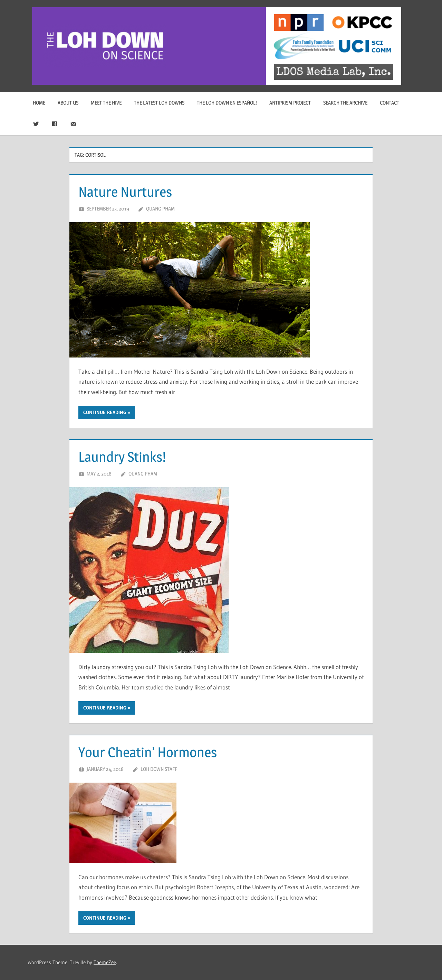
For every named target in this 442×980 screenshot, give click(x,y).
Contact (390, 103)
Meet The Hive (106, 103)
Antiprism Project (290, 103)
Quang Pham (160, 209)
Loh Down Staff (159, 769)
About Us (68, 103)
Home (39, 103)
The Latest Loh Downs (159, 103)
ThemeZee (105, 962)
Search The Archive (345, 103)
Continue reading (105, 412)
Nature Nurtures (125, 192)
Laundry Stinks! (122, 457)
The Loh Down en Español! (227, 103)
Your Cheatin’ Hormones (148, 752)
